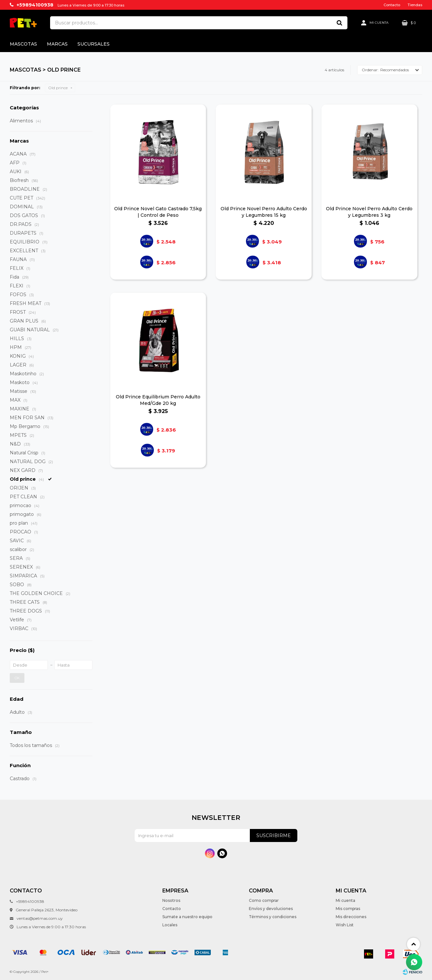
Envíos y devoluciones (271, 909)
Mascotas (23, 44)
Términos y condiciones (273, 917)
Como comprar (264, 900)
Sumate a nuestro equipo (187, 917)
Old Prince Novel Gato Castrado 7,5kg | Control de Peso (158, 212)
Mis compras (348, 909)
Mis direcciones (351, 917)
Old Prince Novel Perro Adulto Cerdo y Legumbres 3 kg (369, 212)
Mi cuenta (345, 900)
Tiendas (415, 5)
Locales (170, 925)
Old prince (58, 88)
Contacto (392, 5)
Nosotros (171, 900)
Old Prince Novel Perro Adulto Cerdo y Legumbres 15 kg (264, 212)
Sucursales (94, 44)
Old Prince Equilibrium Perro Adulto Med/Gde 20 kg (158, 400)
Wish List (345, 925)
